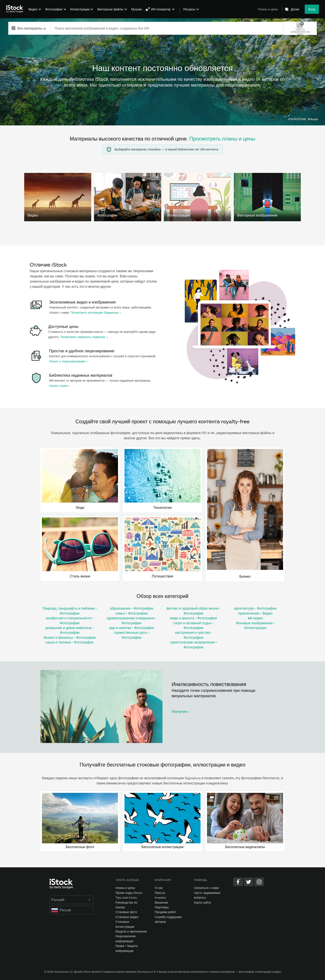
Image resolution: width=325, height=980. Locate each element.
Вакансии (161, 902)
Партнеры (162, 907)
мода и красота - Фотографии (193, 618)
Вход (312, 9)
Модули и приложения (131, 931)
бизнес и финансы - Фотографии (70, 637)
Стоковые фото (126, 912)
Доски (295, 9)
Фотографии (54, 9)
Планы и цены (268, 9)
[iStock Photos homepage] (16, 9)
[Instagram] (259, 882)
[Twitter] (249, 882)
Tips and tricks (126, 897)
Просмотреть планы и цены (222, 138)
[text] (167, 28)
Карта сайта (202, 902)
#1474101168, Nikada (303, 119)
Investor (161, 897)
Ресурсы (189, 9)
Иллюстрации (80, 9)
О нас (159, 888)
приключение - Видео (255, 613)
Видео (33, 9)
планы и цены (125, 888)
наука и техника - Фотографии (70, 642)
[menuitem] (34, 12)
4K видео (255, 618)
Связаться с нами (206, 888)
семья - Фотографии (132, 613)
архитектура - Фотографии (255, 608)
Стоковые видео (127, 917)
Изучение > (181, 711)
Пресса (160, 893)
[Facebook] (238, 882)
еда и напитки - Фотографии (132, 628)
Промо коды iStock (129, 893)
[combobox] (29, 28)
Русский (71, 900)
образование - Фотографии (131, 608)
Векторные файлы (110, 9)
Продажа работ (166, 912)
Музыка (137, 9)
